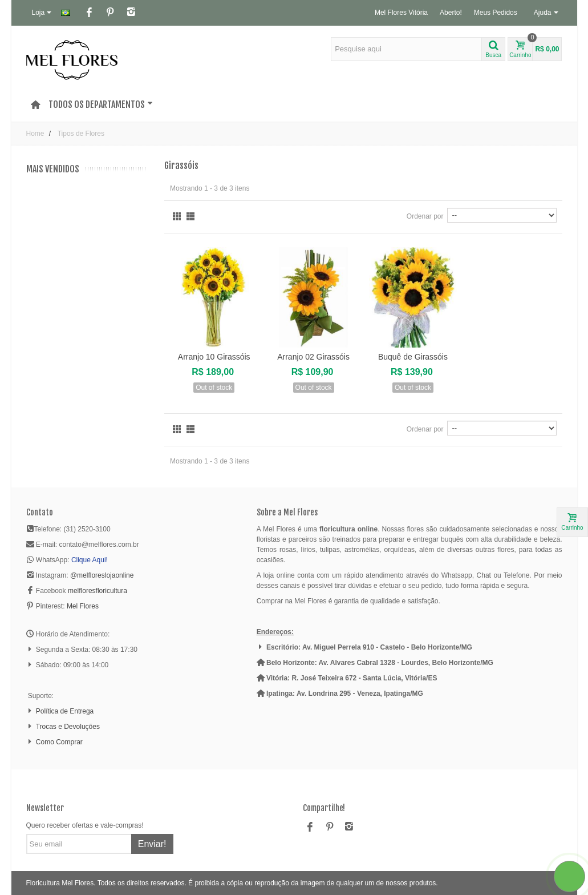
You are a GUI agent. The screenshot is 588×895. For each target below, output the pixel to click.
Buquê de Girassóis (413, 357)
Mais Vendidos (53, 169)
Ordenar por (425, 216)
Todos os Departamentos (101, 104)
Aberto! (451, 13)
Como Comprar (59, 742)
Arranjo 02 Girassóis (313, 357)
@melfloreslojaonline (102, 575)
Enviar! (152, 844)
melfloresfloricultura (98, 591)
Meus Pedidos (496, 13)
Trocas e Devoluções (68, 727)
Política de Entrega (65, 711)
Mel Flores (83, 606)
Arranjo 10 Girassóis (214, 357)
